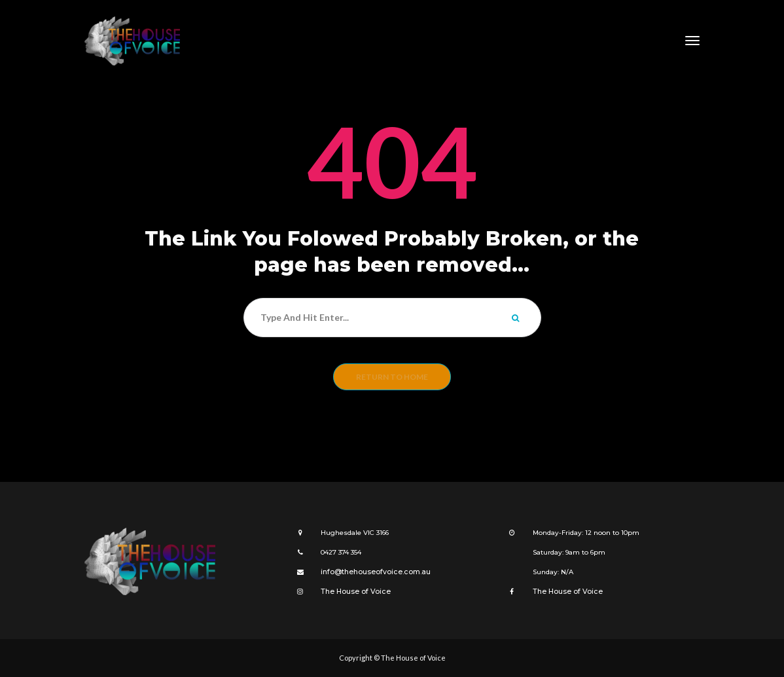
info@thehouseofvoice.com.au (371, 572)
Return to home (392, 377)
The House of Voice (352, 592)
